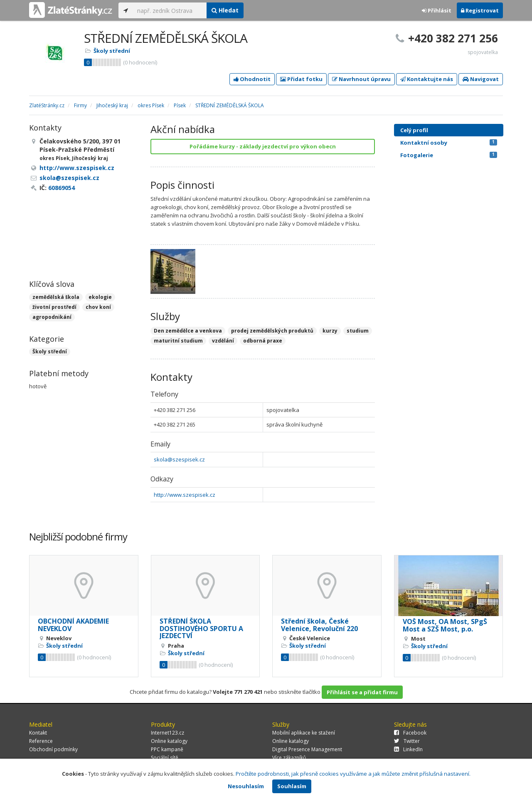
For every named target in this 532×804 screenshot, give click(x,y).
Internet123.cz (167, 733)
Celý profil (414, 130)
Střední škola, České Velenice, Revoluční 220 (319, 625)
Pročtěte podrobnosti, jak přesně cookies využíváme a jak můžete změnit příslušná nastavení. (353, 774)
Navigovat (481, 79)
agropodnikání (52, 317)
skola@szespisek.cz (179, 459)
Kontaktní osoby (449, 143)
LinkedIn (408, 749)
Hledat (225, 10)
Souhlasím (292, 786)
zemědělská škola (56, 297)
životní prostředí (54, 307)
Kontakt (38, 733)
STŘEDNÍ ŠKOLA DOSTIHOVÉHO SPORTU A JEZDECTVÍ (201, 628)
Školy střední (112, 51)
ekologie (100, 297)
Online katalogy (169, 741)
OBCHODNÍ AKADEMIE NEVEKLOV (73, 625)
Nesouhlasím (246, 786)
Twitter (407, 741)
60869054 (62, 188)
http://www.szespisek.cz (185, 495)
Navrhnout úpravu (361, 79)
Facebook (410, 733)
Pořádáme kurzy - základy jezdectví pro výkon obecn (263, 146)
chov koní (98, 307)
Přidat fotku (301, 79)
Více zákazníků (289, 758)
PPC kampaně (167, 749)
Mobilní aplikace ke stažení (304, 733)
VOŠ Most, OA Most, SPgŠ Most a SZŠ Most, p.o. (445, 625)
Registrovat (480, 10)
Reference (41, 741)
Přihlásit (437, 10)
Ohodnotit (252, 79)
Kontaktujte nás (427, 79)
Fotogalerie (449, 155)
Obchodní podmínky (53, 749)
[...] (170, 10)
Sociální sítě (165, 758)
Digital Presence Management (307, 749)
